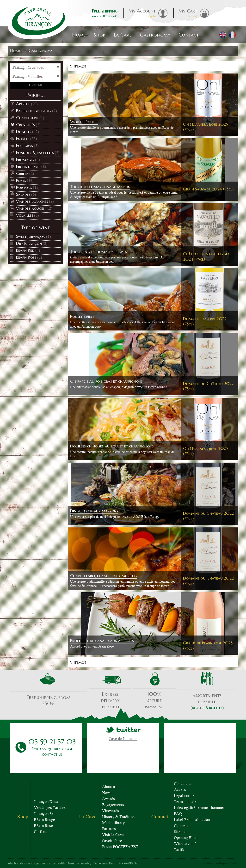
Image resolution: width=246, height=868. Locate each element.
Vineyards (111, 811)
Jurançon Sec (45, 814)
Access (180, 790)
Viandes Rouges (30, 208)
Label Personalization (192, 820)
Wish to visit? (185, 844)
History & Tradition (118, 817)
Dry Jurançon (29, 243)
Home (15, 50)
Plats (21, 180)
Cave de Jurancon (123, 739)
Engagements (113, 805)
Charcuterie (27, 118)
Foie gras (25, 146)
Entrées (23, 139)
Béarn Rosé (26, 257)
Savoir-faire (112, 841)
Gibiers (22, 173)
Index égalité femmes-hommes (199, 808)
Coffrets (41, 832)
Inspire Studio (229, 864)
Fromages (25, 159)
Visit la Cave (113, 835)
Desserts (24, 132)
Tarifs (179, 850)
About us (109, 787)
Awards (108, 799)
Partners (109, 829)
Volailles (25, 215)
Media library (113, 823)
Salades (23, 194)
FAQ (178, 814)
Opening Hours (186, 838)
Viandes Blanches (32, 201)
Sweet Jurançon (31, 236)
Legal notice (184, 796)
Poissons (24, 187)
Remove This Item (58, 67)
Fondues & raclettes (35, 153)
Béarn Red (25, 250)
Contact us (183, 784)
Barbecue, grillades (34, 111)
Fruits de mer (28, 166)
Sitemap (181, 832)
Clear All (35, 86)
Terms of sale (185, 802)
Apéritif (23, 104)
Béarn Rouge (44, 820)
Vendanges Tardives (51, 808)
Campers (181, 826)
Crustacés (25, 125)
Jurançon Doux (46, 802)
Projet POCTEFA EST (120, 847)
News (107, 793)
